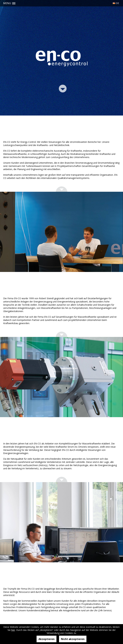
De (117, 3)
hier (13, 630)
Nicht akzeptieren (73, 639)
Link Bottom (63, 88)
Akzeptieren (47, 639)
